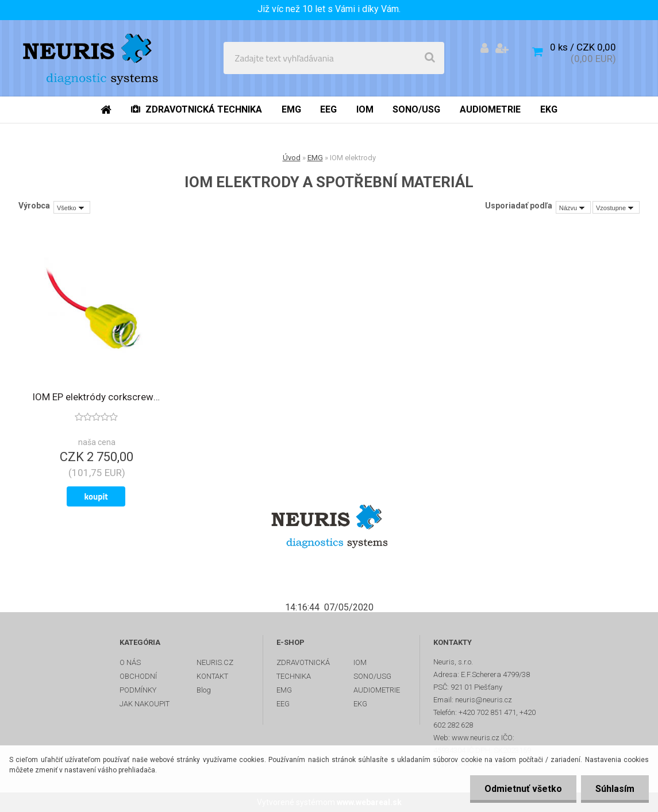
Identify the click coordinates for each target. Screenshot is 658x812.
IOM (360, 662)
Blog (204, 690)
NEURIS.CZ (215, 662)
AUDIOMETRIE (377, 690)
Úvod (292, 158)
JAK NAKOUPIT (145, 704)
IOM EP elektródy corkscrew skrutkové (96, 397)
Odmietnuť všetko (523, 789)
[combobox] (573, 207)
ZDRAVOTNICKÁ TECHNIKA (303, 669)
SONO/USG (372, 676)
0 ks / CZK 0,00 (583, 47)
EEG (283, 704)
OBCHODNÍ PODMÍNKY (138, 683)
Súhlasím (615, 789)
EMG (315, 158)
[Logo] (93, 58)
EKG (360, 704)
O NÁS (130, 662)
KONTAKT (212, 676)
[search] (430, 58)
